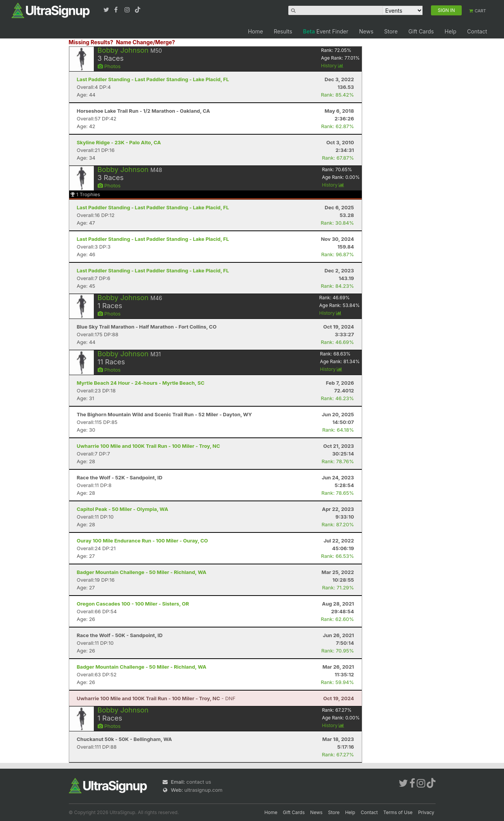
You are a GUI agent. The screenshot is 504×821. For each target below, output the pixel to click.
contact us (199, 782)
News (366, 31)
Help (450, 31)
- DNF (156, 698)
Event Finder (326, 31)
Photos (109, 66)
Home (255, 31)
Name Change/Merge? (146, 42)
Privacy (426, 812)
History (332, 66)
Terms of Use (398, 812)
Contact (477, 31)
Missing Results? (91, 42)
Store (391, 31)
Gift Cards (421, 31)
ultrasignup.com (204, 790)
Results (283, 31)
